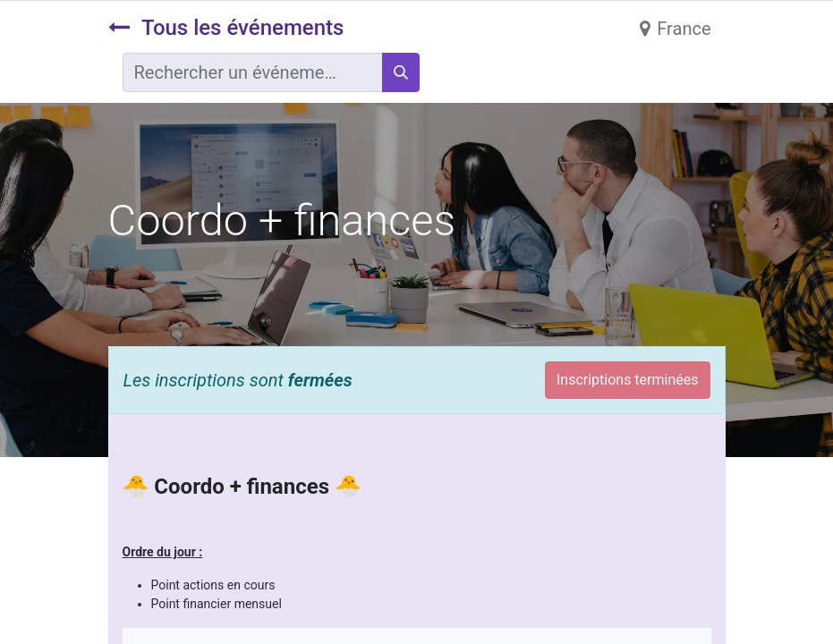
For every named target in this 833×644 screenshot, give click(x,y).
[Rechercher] (401, 72)
